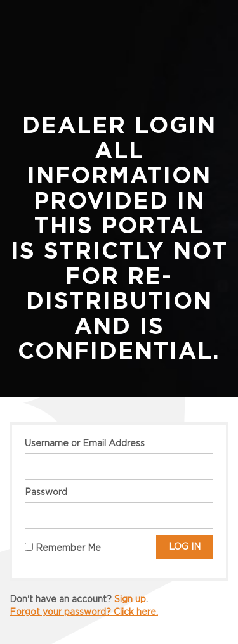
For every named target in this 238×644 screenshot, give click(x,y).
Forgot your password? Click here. (84, 612)
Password (46, 493)
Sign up (130, 600)
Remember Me (63, 548)
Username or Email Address (85, 444)
